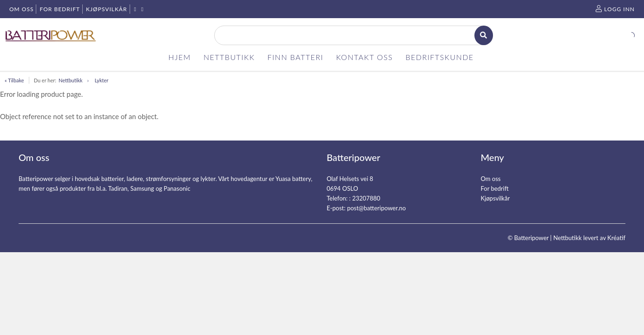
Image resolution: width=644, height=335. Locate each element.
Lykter (102, 80)
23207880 (366, 198)
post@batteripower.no (377, 208)
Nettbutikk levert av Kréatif (589, 238)
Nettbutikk (71, 80)
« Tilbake (14, 80)
